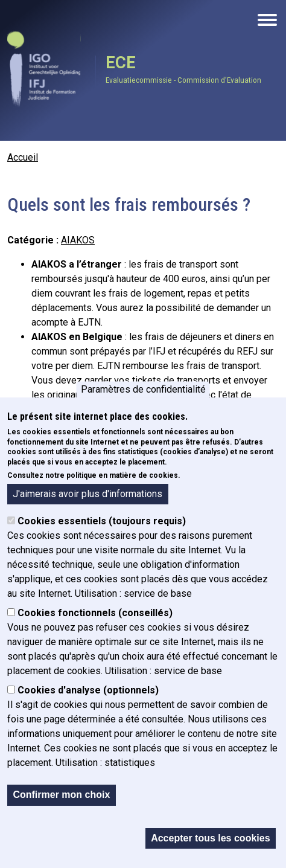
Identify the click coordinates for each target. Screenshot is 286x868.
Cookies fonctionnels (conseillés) (95, 613)
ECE (121, 63)
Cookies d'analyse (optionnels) (88, 690)
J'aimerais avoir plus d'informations (87, 494)
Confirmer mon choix (61, 795)
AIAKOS (78, 240)
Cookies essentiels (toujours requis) (102, 521)
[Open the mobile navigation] (267, 20)
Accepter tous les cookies (210, 838)
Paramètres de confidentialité (143, 389)
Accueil (23, 157)
